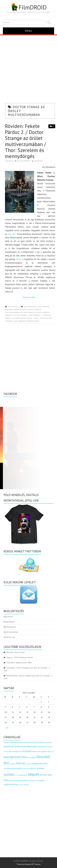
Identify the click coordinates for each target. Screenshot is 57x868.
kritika (15, 307)
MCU (13, 318)
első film (12, 234)
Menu (28, 31)
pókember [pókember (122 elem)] (26, 768)
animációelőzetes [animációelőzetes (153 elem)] (37, 742)
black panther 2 (30, 307)
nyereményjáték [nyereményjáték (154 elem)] (10, 768)
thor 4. (36, 318)
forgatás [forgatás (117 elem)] (50, 747)
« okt (7, 728)
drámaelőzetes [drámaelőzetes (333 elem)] (29, 746)
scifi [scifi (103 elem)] (16, 775)
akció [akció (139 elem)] (8, 742)
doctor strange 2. (21, 315)
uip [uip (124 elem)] (37, 780)
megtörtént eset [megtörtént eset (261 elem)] (40, 763)
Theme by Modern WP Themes (28, 864)
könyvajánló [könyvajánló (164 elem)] (31, 757)
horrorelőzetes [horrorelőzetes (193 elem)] (15, 751)
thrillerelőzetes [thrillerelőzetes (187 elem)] (21, 780)
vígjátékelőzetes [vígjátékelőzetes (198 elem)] (11, 784)
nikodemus (38, 161)
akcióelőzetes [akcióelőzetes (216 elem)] (17, 742)
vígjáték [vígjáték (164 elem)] (41, 780)
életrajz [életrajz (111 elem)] (26, 785)
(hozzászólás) (11, 632)
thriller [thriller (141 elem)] (12, 780)
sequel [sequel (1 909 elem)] (33, 774)
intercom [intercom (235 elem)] (36, 751)
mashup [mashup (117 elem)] (28, 764)
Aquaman (20, 259)
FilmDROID (28, 7)
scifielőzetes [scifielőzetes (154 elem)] (22, 775)
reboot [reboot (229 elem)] (33, 768)
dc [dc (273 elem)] (13, 746)
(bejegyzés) (10, 627)
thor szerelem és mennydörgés (26, 321)
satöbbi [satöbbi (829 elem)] (9, 774)
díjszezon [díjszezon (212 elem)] (42, 746)
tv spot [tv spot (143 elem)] (32, 780)
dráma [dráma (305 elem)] (18, 746)
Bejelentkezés (9, 622)
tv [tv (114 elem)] (29, 781)
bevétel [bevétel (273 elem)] (8, 746)
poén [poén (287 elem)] (19, 768)
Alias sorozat (19, 652)
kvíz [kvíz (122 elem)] (53, 752)
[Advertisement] (28, 65)
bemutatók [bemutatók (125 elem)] (48, 742)
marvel (8, 318)
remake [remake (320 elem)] (40, 768)
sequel (30, 318)
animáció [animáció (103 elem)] (26, 742)
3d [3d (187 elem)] (5, 742)
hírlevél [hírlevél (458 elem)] (27, 751)
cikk (10, 307)
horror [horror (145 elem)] (6, 752)
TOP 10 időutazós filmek (23, 658)
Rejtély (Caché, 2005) (24, 663)
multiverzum (21, 318)
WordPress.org (9, 637)
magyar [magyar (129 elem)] (12, 764)
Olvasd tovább (30, 297)
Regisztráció (8, 617)
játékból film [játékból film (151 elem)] (46, 752)
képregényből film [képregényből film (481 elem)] (15, 757)
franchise (47, 315)
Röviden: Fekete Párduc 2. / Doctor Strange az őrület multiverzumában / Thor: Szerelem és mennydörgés (25, 141)
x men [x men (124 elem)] (21, 784)
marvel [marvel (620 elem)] (20, 763)
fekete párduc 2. (36, 315)
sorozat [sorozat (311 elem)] (43, 775)
